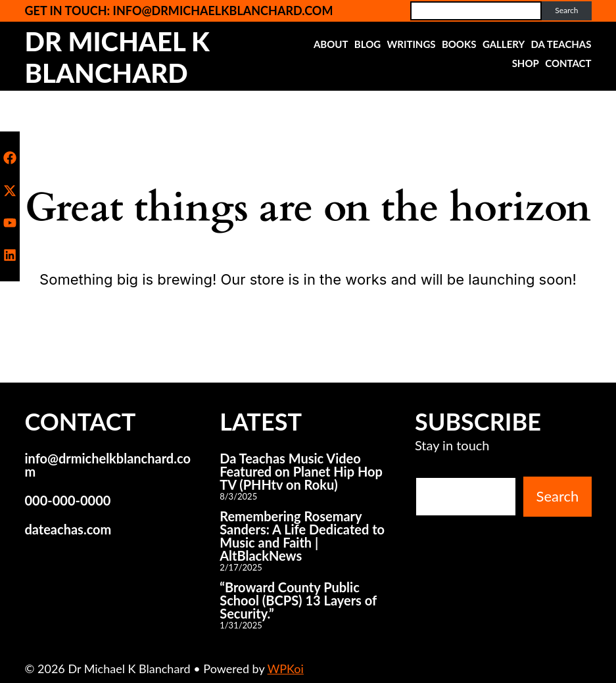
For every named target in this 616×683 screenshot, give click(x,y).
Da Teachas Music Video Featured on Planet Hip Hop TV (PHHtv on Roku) (301, 471)
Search (566, 10)
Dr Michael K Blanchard (117, 57)
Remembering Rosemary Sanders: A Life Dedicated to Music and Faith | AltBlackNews (302, 536)
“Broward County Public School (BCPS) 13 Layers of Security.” (298, 600)
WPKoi (286, 669)
